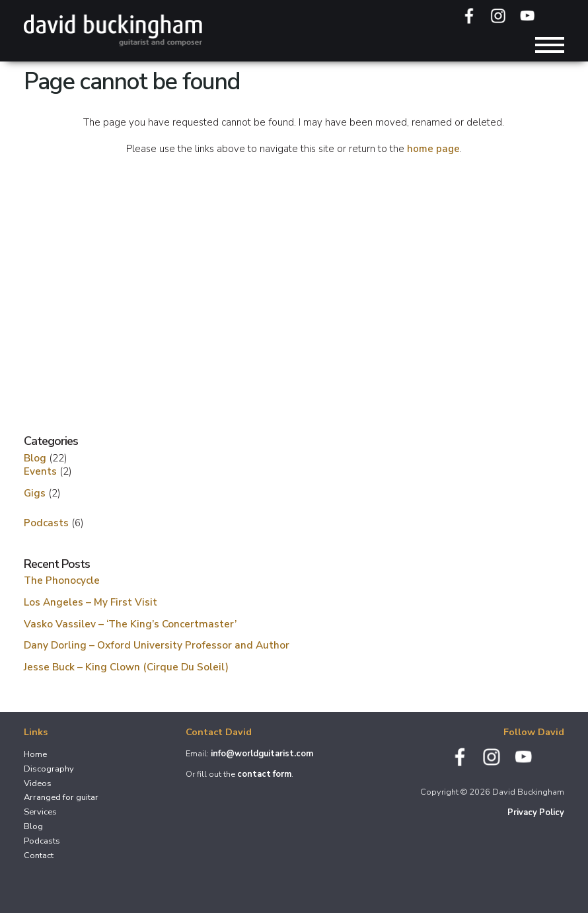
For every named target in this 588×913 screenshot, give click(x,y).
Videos (38, 783)
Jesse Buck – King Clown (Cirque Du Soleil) (126, 667)
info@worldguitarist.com (262, 754)
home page (433, 149)
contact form (264, 774)
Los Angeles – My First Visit (91, 602)
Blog (35, 458)
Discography (49, 769)
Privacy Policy (536, 813)
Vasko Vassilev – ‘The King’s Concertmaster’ (130, 624)
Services (40, 812)
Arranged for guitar (61, 797)
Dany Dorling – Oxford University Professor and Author (157, 645)
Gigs (35, 493)
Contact (39, 855)
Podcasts (46, 523)
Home (35, 754)
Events (40, 471)
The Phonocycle (62, 580)
